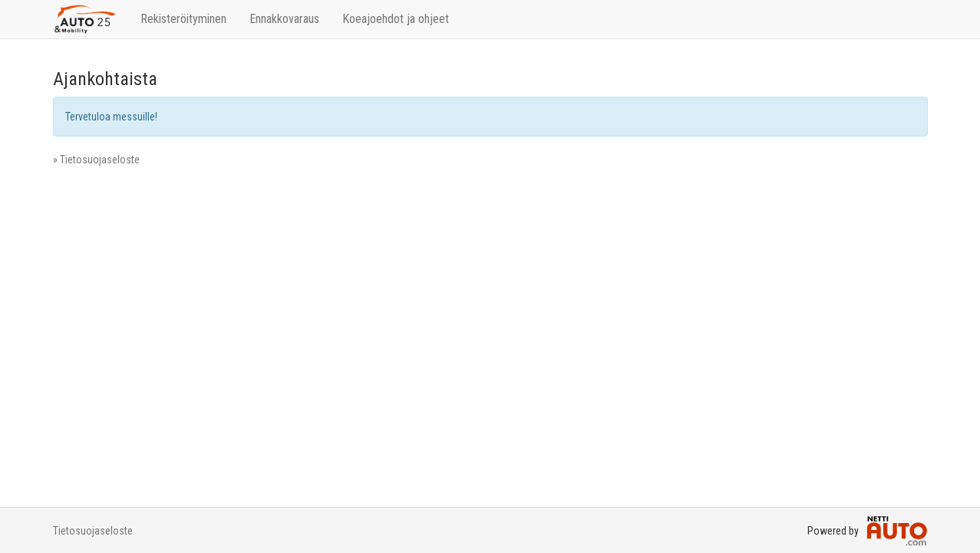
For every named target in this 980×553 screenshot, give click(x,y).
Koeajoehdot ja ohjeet (396, 19)
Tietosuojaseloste (93, 531)
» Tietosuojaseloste (96, 160)
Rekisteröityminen (183, 19)
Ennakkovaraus (284, 19)
